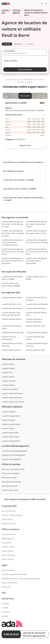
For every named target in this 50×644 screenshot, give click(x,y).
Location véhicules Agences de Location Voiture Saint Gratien (36, 224)
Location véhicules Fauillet (12, 298)
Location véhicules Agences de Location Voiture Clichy (36, 232)
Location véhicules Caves (36, 326)
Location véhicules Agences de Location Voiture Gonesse (37, 241)
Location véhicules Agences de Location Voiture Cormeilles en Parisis (12, 242)
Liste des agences (17, 11)
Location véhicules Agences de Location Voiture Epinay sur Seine (12, 224)
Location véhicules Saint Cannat (35, 338)
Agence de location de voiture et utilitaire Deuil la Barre (36, 13)
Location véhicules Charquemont (9, 338)
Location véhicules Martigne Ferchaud (37, 345)
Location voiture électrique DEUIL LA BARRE (12, 278)
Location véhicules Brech (11, 350)
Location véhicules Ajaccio (12, 319)
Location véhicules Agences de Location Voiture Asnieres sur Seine (13, 233)
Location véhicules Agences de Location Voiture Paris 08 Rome (37, 252)
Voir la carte (25, 96)
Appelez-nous (25, 145)
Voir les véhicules (25, 70)
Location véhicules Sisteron (12, 308)
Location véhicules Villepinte (37, 304)
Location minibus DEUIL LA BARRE (36, 278)
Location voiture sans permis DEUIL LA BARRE (11, 285)
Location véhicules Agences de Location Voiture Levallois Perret (13, 252)
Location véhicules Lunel (11, 304)
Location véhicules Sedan (36, 308)
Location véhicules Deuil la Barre (36, 314)
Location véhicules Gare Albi (13, 333)
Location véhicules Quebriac (37, 333)
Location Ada (5, 11)
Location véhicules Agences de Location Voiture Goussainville (36, 261)
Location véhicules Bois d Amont (11, 327)
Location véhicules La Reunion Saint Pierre (34, 320)
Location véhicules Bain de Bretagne (36, 299)
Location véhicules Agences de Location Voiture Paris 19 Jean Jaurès (13, 261)
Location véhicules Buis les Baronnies (12, 345)
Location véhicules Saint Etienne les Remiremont (11, 314)
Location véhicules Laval (35, 350)
